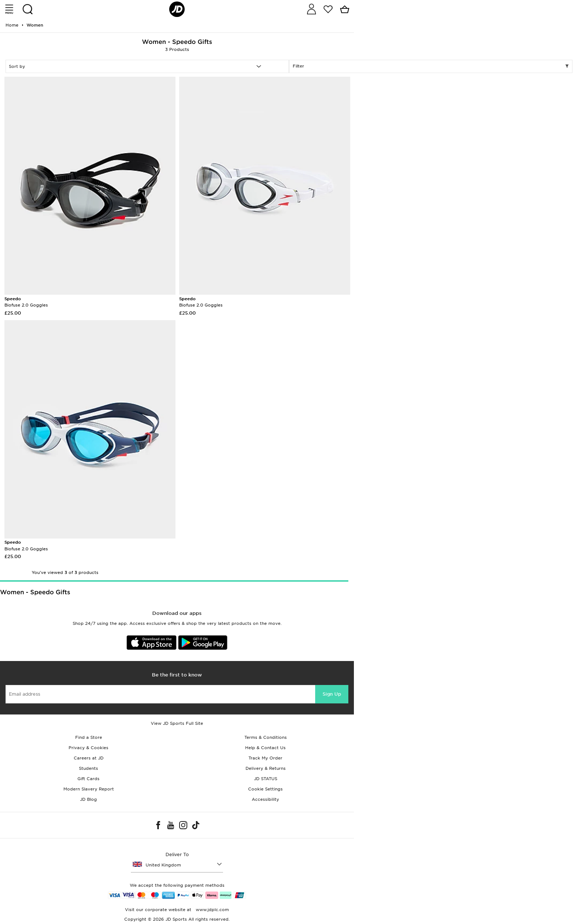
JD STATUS (266, 779)
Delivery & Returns (266, 768)
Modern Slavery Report (89, 789)
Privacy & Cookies (88, 748)
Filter (431, 66)
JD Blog (88, 799)
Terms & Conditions (266, 737)
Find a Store (89, 737)
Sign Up (332, 694)
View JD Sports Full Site (177, 723)
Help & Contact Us (265, 748)
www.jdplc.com (212, 910)
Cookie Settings (265, 789)
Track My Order (265, 758)
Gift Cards (88, 779)
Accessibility (265, 799)
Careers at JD (89, 758)
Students (88, 768)
